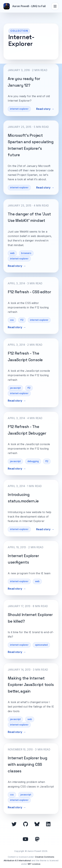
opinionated (41, 645)
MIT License (34, 864)
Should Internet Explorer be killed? (30, 618)
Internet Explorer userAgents (23, 559)
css (12, 320)
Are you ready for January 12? (24, 82)
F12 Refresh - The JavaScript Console (25, 356)
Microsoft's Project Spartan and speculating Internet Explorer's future (31, 145)
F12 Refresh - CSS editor (29, 292)
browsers (26, 253)
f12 (22, 320)
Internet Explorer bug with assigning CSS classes (27, 765)
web (12, 253)
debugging (33, 461)
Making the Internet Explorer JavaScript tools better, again (31, 685)
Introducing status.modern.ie (23, 498)
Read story (43, 109)
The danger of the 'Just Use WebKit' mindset (29, 217)
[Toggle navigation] (55, 6)
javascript (15, 388)
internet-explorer (19, 109)
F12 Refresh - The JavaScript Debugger (27, 430)
